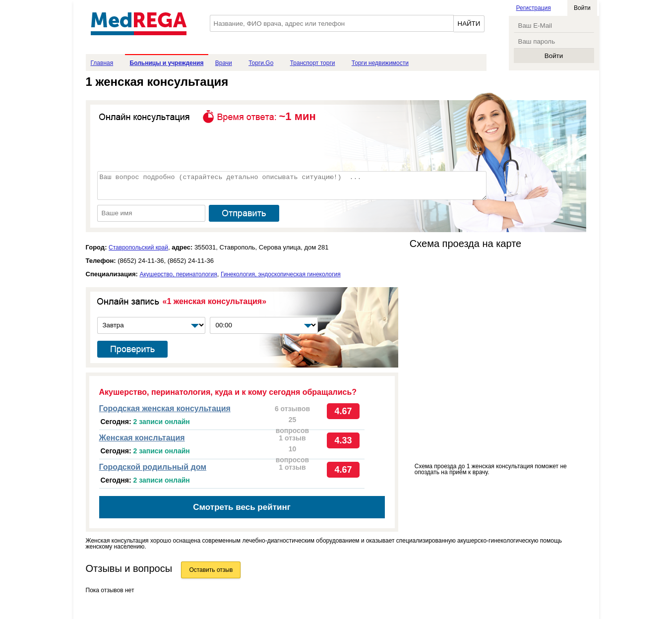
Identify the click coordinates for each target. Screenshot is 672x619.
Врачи (224, 63)
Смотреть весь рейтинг (242, 507)
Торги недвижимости (380, 63)
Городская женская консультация (165, 408)
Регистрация (534, 8)
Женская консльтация (142, 438)
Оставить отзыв (211, 570)
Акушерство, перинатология (178, 274)
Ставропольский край (138, 248)
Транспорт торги (313, 63)
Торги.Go (261, 63)
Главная (102, 63)
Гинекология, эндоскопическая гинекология (281, 274)
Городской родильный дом (153, 467)
